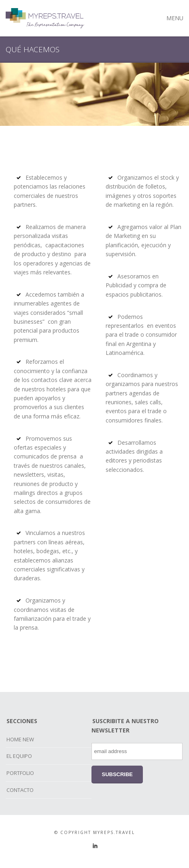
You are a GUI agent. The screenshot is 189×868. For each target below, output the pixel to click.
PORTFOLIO (20, 773)
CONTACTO (20, 790)
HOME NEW (20, 739)
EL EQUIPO (19, 756)
